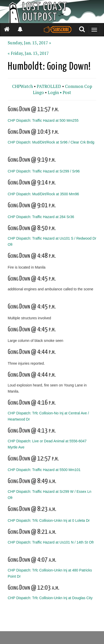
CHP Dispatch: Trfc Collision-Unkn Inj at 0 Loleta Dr (49, 520)
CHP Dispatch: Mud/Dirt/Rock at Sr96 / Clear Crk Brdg (51, 142)
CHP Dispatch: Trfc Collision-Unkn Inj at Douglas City (50, 598)
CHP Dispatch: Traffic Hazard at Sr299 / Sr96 (44, 171)
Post (67, 93)
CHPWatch (22, 86)
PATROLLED (49, 86)
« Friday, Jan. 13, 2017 (28, 53)
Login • (55, 93)
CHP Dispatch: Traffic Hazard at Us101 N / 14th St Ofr (51, 542)
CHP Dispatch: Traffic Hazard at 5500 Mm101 (44, 470)
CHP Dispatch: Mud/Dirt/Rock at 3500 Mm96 (43, 194)
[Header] (52, 12)
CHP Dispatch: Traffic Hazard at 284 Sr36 (41, 217)
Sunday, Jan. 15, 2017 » (29, 43)
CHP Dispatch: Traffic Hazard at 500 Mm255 (43, 120)
